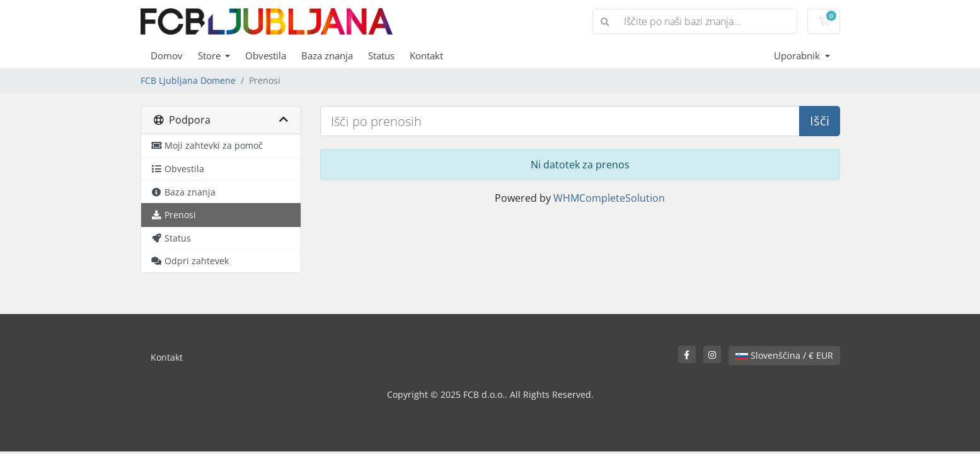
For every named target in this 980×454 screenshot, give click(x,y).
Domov (167, 55)
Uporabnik (798, 55)
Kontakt (426, 55)
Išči (820, 121)
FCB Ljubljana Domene (188, 80)
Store (210, 55)
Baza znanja (327, 55)
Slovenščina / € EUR (784, 355)
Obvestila (266, 55)
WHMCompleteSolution (609, 198)
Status (381, 55)
